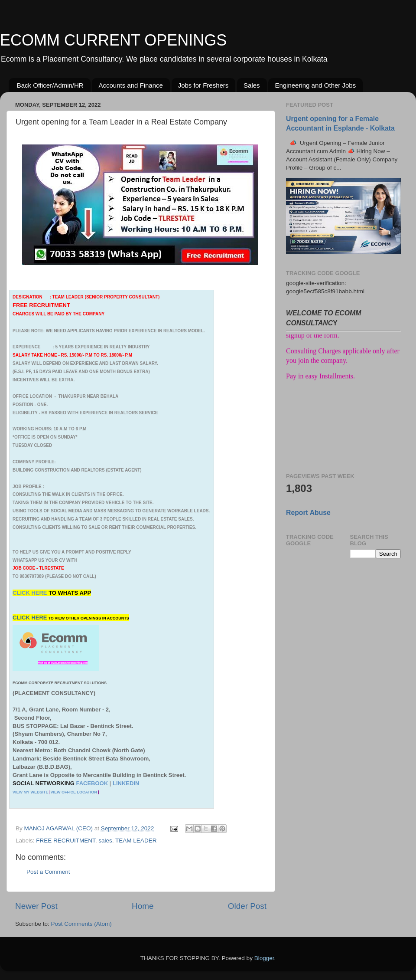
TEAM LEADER (136, 841)
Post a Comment (48, 872)
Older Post (247, 906)
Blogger (264, 958)
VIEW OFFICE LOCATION (73, 792)
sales (105, 841)
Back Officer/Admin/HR (50, 85)
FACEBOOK (92, 783)
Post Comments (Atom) (81, 924)
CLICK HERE (31, 593)
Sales (252, 85)
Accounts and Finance (130, 85)
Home (143, 906)
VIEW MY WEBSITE (30, 792)
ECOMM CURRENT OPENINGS (113, 40)
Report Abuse (308, 513)
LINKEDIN (126, 783)
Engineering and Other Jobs (315, 85)
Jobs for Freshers (203, 85)
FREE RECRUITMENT (66, 841)
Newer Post (36, 906)
